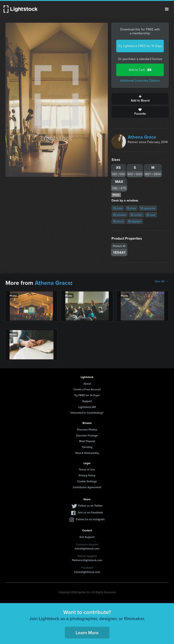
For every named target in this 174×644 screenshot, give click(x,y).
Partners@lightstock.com (87, 560)
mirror (118, 221)
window (120, 215)
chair (131, 208)
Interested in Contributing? (87, 413)
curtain (136, 215)
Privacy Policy (87, 475)
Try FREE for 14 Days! (87, 395)
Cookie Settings (87, 481)
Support (87, 401)
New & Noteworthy (87, 453)
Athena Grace (142, 137)
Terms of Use (87, 469)
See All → (162, 281)
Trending (87, 447)
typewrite (148, 208)
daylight (135, 221)
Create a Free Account (87, 389)
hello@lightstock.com (87, 572)
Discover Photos (87, 429)
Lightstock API (87, 407)
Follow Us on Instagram (90, 519)
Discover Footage (87, 435)
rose (151, 215)
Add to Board (140, 99)
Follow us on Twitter (90, 506)
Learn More (87, 633)
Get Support (87, 537)
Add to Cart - (140, 70)
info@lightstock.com (87, 548)
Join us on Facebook (90, 512)
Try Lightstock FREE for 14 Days (140, 46)
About (87, 384)
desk (118, 208)
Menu (167, 9)
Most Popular (87, 441)
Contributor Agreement (87, 487)
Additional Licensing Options (140, 81)
